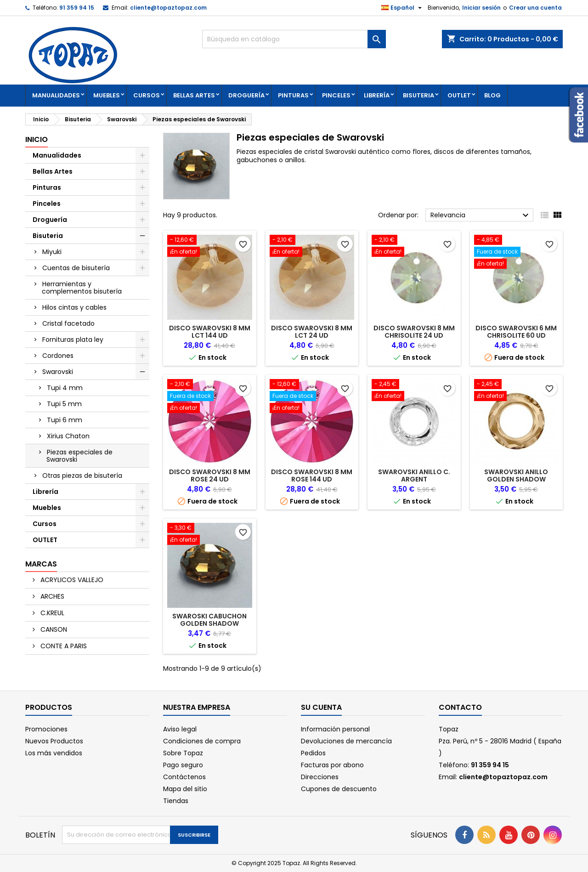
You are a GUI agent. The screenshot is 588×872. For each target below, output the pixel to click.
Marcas (41, 564)
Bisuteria (418, 95)
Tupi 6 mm (65, 420)
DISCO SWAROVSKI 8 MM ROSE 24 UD (210, 476)
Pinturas (293, 95)
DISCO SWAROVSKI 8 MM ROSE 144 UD (312, 476)
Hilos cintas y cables (74, 307)
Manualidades (56, 95)
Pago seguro (183, 765)
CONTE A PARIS (63, 646)
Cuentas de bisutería (76, 268)
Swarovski (58, 372)
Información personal (335, 729)
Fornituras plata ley (73, 340)
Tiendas (176, 801)
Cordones (58, 356)
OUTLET (459, 95)
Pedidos (313, 753)
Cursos (147, 95)
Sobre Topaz (183, 753)
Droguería (246, 95)
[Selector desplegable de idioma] (403, 8)
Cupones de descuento (339, 789)
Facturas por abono (332, 765)
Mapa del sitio (185, 789)
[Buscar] (294, 39)
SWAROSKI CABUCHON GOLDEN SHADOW (209, 620)
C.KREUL (51, 613)
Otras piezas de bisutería (82, 476)
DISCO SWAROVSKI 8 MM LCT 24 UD (312, 332)
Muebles (107, 95)
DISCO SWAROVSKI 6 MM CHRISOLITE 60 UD (516, 332)
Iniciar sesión (481, 8)
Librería (377, 95)
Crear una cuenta (535, 8)
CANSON (53, 629)
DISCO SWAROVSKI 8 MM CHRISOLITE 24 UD (414, 332)
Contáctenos (184, 777)
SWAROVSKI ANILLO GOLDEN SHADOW (516, 476)
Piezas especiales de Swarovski (79, 456)
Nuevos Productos (54, 741)
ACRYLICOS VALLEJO (71, 580)
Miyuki (52, 252)
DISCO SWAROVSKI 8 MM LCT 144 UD (210, 332)
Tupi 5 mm (64, 404)
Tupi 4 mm (65, 388)
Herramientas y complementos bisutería (82, 288)
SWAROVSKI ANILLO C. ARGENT (414, 476)
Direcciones (320, 777)
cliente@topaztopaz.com (168, 8)
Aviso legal (180, 729)
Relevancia (481, 215)
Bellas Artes (194, 95)
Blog (492, 95)
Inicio (37, 139)
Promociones (46, 729)
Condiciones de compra (202, 741)
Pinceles (336, 95)
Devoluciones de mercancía (346, 741)
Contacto (460, 707)
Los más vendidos (54, 753)
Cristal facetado (68, 323)
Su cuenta (321, 707)
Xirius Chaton (68, 436)
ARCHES (51, 596)
